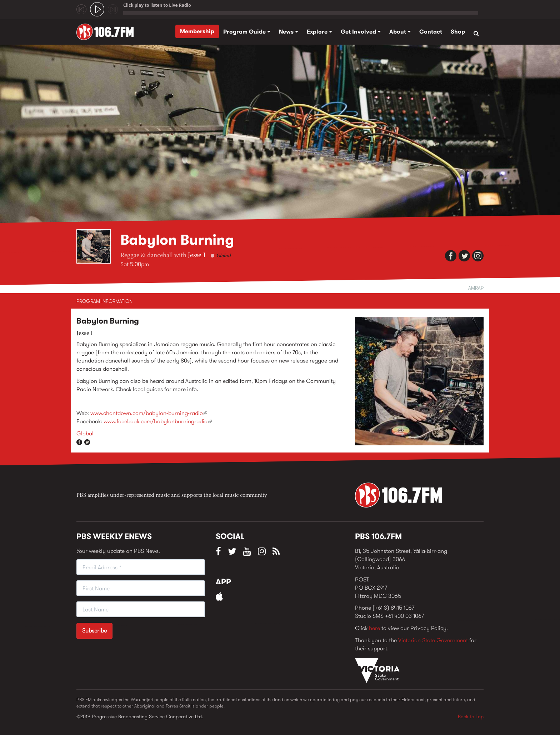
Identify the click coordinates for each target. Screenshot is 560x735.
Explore (319, 32)
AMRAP (476, 288)
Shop (458, 32)
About (400, 32)
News (289, 32)
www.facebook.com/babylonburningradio (158, 421)
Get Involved (361, 32)
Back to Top (471, 716)
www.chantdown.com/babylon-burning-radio (149, 413)
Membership (197, 31)
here (374, 628)
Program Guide (247, 32)
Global (224, 256)
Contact (431, 32)
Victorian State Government (433, 640)
